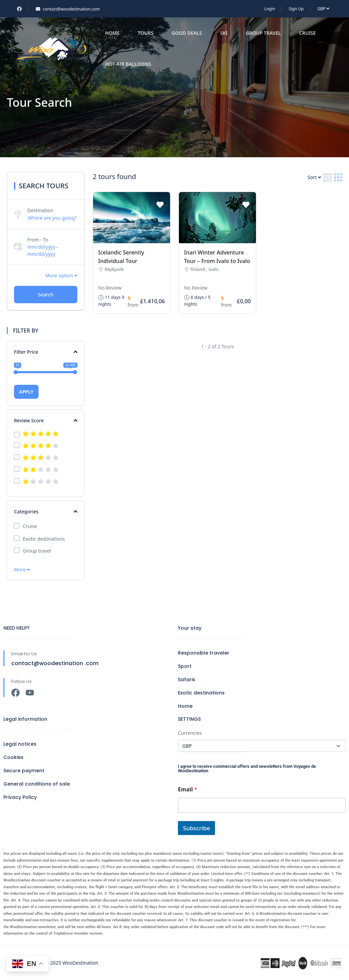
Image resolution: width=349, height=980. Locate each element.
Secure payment (24, 771)
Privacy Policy (20, 797)
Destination (40, 210)
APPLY (26, 392)
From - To (38, 240)
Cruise (308, 33)
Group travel (263, 33)
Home (112, 33)
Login (270, 9)
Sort (314, 177)
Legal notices (20, 744)
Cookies (13, 757)
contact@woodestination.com (68, 9)
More (22, 569)
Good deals (187, 33)
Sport (185, 666)
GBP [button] (323, 9)
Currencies (190, 733)
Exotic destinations (44, 539)
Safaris (187, 679)
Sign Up (296, 9)
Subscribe (196, 828)
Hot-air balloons (128, 64)
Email (188, 789)
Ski (224, 33)
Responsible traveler (204, 653)
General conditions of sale (37, 784)
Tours (146, 33)
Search (45, 295)
